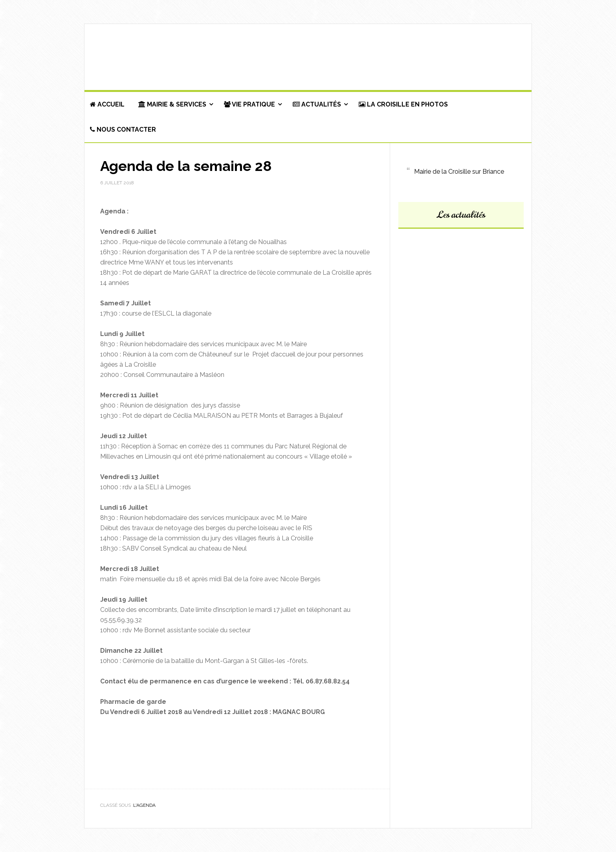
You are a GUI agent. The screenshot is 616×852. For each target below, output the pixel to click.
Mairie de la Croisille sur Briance (459, 172)
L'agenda (144, 805)
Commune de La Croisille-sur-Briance (308, 57)
